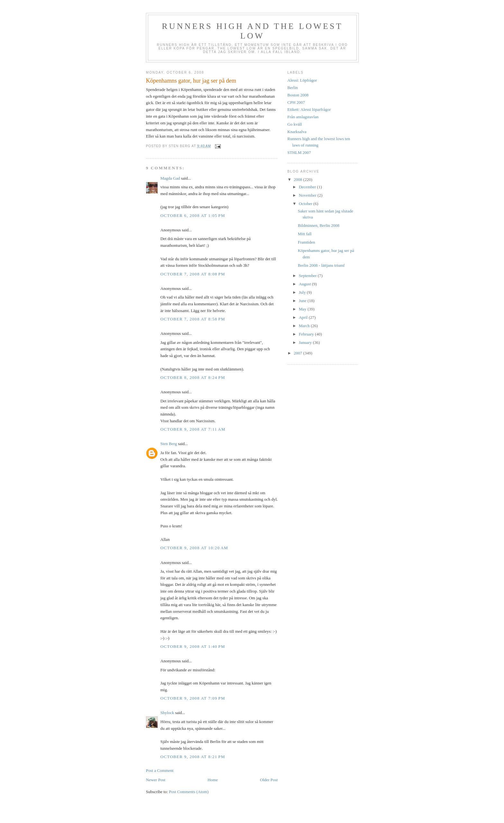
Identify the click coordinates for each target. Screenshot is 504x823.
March (305, 326)
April (304, 317)
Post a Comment (160, 770)
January (306, 342)
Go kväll (295, 124)
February (307, 334)
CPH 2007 (296, 102)
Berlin (293, 88)
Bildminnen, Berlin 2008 (319, 225)
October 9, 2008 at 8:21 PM (193, 757)
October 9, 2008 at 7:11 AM (193, 429)
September (308, 276)
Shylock (167, 713)
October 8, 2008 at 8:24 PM (193, 377)
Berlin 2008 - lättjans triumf (321, 265)
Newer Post (156, 780)
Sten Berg (169, 444)
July (303, 292)
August (306, 284)
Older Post (269, 780)
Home (213, 780)
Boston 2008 (298, 95)
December (308, 187)
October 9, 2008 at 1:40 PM (193, 646)
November (308, 195)
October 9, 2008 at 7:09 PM (193, 698)
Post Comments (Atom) (189, 792)
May (303, 309)
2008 (298, 179)
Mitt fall (305, 234)
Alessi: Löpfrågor (302, 80)
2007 (298, 353)
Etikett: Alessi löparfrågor (309, 109)
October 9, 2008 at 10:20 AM (194, 548)
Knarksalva (297, 132)
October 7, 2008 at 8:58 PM (193, 319)
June (303, 301)
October (306, 204)
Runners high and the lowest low (252, 31)
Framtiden (306, 242)
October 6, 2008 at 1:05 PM (193, 215)
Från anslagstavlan (303, 117)
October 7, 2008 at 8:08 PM (193, 274)
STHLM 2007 (299, 152)
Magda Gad (170, 178)
